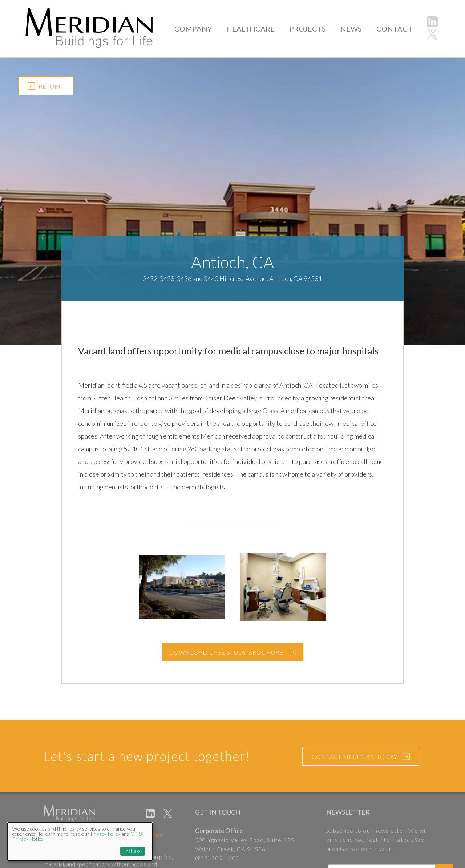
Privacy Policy (105, 834)
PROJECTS (311, 28)
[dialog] (80, 842)
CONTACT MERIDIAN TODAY (361, 757)
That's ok (132, 851)
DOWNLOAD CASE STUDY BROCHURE (226, 652)
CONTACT (395, 28)
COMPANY (201, 28)
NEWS (353, 28)
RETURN (46, 87)
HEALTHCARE (256, 28)
